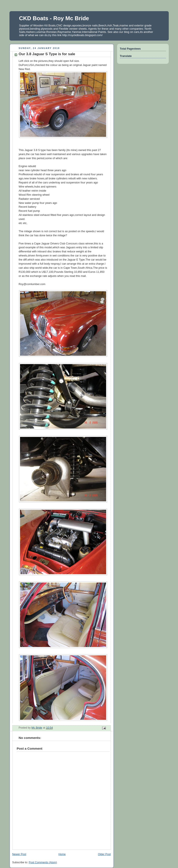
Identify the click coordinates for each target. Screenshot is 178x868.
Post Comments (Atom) (43, 862)
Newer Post (19, 854)
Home (62, 854)
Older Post (104, 854)
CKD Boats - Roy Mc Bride (54, 18)
